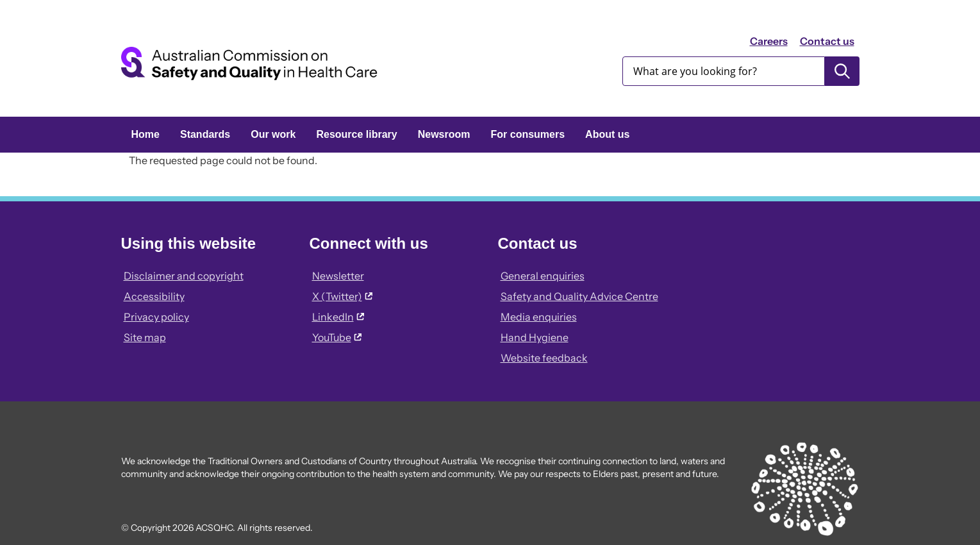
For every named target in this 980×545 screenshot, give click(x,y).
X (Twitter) (342, 296)
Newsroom (444, 134)
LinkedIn (338, 317)
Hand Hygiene (535, 337)
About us (607, 134)
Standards (205, 134)
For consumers (528, 134)
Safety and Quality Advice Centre (579, 296)
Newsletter (338, 276)
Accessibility (154, 296)
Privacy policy (156, 317)
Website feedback (544, 358)
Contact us (827, 41)
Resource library (356, 134)
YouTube (337, 337)
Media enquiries (539, 317)
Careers (769, 41)
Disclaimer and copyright (184, 276)
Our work (273, 134)
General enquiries (543, 276)
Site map (145, 337)
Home (145, 134)
